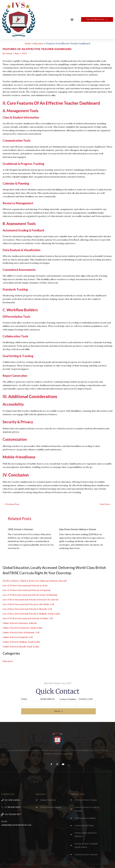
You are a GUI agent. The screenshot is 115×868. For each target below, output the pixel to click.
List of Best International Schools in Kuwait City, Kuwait (30, 600)
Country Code (86, 699)
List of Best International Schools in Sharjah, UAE (27, 609)
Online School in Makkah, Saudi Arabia (21, 642)
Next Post (106, 504)
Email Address (48, 699)
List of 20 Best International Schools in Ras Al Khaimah (30, 595)
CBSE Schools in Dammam (24, 529)
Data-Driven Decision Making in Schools (83, 529)
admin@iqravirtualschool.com (16, 825)
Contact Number (68, 699)
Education (8, 661)
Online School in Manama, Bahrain (20, 623)
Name (24, 699)
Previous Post (11, 504)
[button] (72, 19)
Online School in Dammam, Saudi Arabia (22, 628)
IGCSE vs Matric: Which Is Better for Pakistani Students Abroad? (35, 581)
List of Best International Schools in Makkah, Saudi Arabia (31, 614)
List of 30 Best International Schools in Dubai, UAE (28, 618)
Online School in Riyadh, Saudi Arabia (21, 647)
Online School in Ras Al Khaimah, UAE (21, 632)
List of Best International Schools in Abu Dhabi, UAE (28, 604)
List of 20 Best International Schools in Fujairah (26, 590)
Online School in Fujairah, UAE (18, 637)
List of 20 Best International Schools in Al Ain (25, 585)
